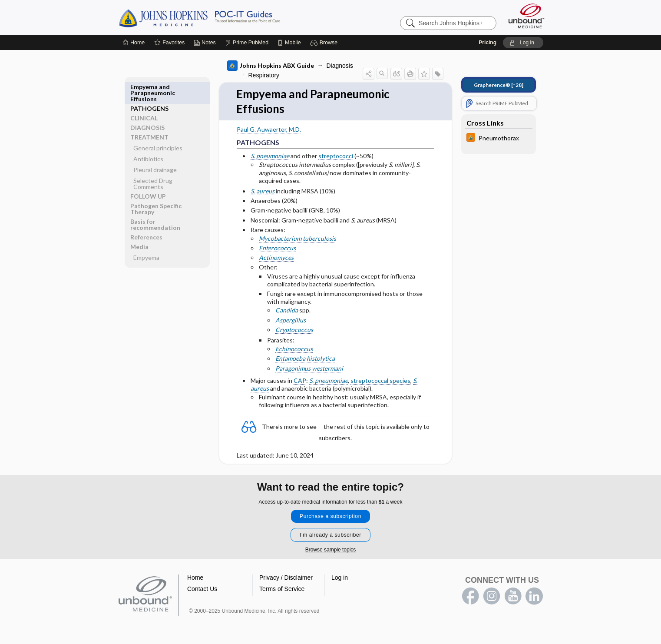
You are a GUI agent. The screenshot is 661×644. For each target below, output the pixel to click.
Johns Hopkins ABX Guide (271, 66)
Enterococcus (277, 248)
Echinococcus (294, 349)
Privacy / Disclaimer (286, 578)
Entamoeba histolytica (305, 358)
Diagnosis (340, 66)
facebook (470, 596)
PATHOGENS (149, 87)
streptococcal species (380, 380)
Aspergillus (291, 320)
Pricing (487, 43)
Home (195, 578)
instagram (492, 596)
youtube (513, 596)
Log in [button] (340, 578)
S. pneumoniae (270, 156)
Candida (287, 310)
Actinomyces (276, 257)
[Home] (134, 43)
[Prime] (247, 43)
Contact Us (202, 589)
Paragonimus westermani (309, 368)
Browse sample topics (331, 550)
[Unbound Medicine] (526, 16)
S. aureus (263, 191)
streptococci (336, 156)
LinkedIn (534, 596)
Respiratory (264, 75)
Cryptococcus (294, 330)
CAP (300, 380)
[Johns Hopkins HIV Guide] (499, 138)
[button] (325, 43)
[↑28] (499, 85)
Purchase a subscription (330, 516)
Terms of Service (282, 589)
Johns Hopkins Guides (226, 17)
